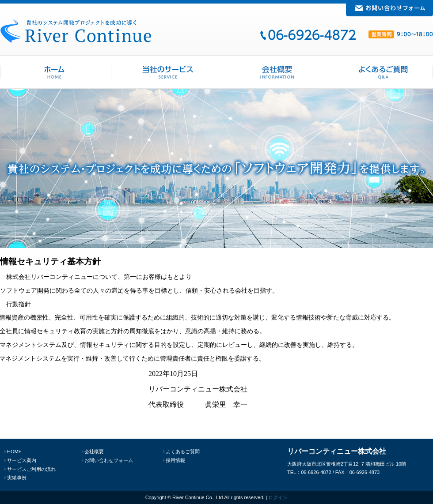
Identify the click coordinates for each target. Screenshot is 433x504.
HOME (14, 451)
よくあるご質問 (183, 451)
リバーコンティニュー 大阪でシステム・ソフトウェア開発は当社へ (76, 31)
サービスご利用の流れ (31, 469)
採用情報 (175, 460)
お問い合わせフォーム (109, 460)
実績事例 (17, 478)
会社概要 (94, 451)
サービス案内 (22, 460)
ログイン (278, 497)
